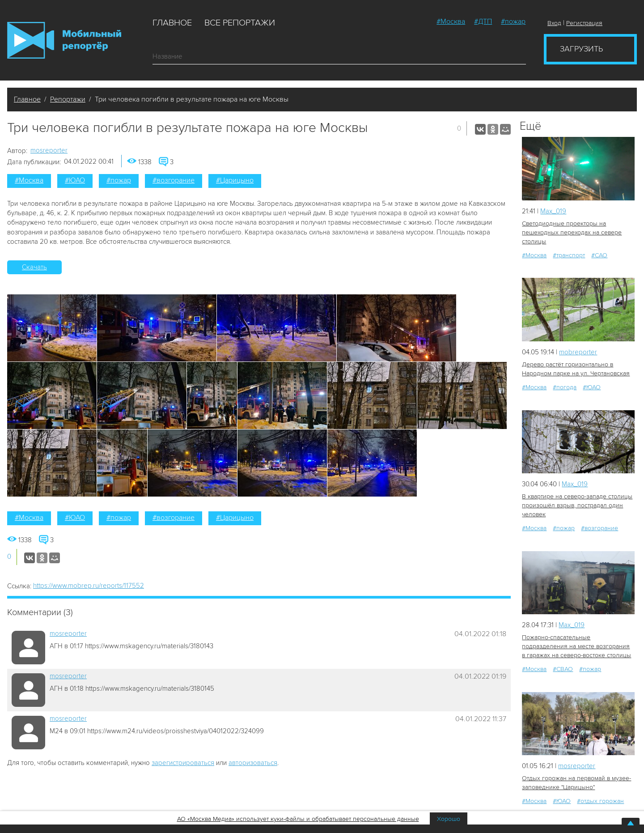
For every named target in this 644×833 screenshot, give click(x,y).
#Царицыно (235, 180)
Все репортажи (240, 23)
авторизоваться (253, 763)
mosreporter (49, 150)
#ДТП (483, 21)
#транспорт (569, 255)
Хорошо (449, 819)
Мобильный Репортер (64, 40)
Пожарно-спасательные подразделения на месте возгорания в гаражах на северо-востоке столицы (576, 646)
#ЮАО (75, 180)
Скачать (34, 267)
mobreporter (578, 352)
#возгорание (174, 180)
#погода (565, 387)
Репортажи (68, 99)
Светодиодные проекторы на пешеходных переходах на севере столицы (572, 232)
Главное (172, 23)
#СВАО (563, 669)
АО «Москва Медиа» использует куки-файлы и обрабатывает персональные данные (298, 819)
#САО (599, 255)
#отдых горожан (600, 801)
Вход (554, 23)
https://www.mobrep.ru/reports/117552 (89, 586)
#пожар (513, 21)
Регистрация (584, 23)
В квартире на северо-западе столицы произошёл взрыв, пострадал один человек (577, 505)
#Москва (451, 21)
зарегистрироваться (183, 763)
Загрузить (581, 49)
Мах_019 (553, 211)
